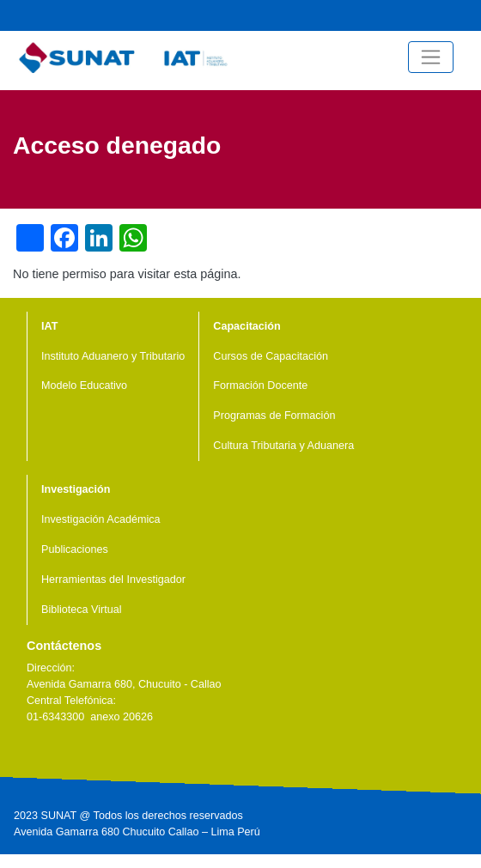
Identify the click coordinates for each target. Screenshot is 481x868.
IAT (49, 326)
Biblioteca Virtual (82, 610)
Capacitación (247, 326)
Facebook (439, 15)
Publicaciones (75, 549)
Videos (384, 15)
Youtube (411, 15)
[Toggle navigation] (431, 57)
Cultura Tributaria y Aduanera (283, 446)
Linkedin (89, 756)
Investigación (76, 489)
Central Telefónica (466, 15)
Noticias (356, 15)
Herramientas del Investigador (113, 580)
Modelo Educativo (84, 385)
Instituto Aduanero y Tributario (113, 356)
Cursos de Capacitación (271, 356)
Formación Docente (260, 385)
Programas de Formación (274, 416)
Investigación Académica (101, 519)
